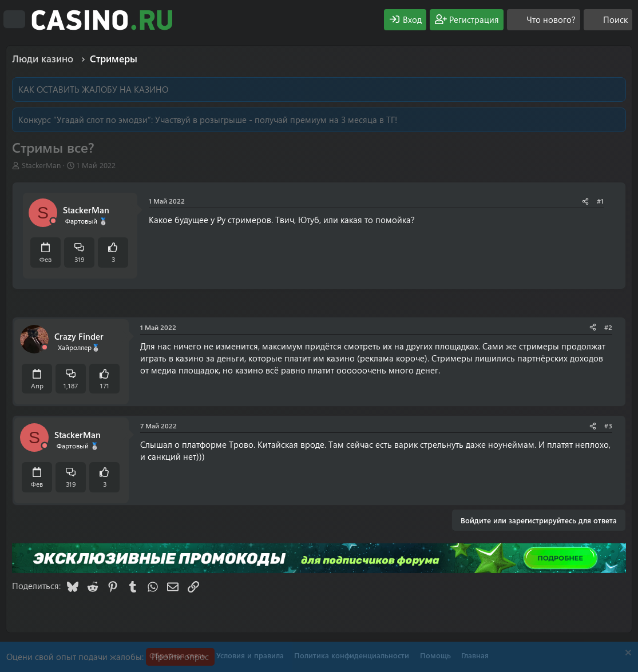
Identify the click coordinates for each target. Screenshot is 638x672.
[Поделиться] (585, 201)
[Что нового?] (544, 20)
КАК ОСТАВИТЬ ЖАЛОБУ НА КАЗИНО (93, 89)
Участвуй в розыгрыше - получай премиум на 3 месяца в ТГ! (276, 120)
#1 (600, 201)
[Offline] (53, 221)
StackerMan (41, 165)
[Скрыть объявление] (627, 654)
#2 (608, 327)
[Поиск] (608, 20)
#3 (608, 426)
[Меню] (14, 19)
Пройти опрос (180, 657)
